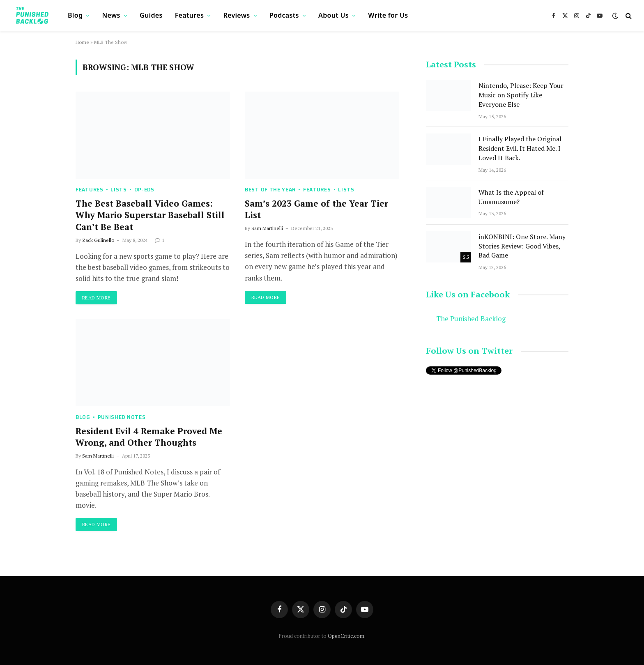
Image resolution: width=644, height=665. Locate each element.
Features (189, 15)
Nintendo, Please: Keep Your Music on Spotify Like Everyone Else (521, 95)
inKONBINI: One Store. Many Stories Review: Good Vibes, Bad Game (522, 246)
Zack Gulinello (98, 240)
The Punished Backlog (471, 319)
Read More (96, 298)
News (111, 15)
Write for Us (388, 15)
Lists (119, 190)
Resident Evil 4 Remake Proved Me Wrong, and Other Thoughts (149, 437)
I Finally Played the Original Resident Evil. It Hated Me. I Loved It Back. (520, 148)
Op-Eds (144, 190)
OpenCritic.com (346, 636)
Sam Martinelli (267, 228)
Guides (151, 15)
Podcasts (284, 15)
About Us (333, 15)
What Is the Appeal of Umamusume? (511, 197)
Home (82, 42)
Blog (75, 15)
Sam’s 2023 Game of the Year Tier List (316, 209)
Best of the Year (270, 190)
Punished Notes (122, 417)
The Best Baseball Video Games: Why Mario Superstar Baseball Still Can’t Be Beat (150, 215)
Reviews (236, 15)
